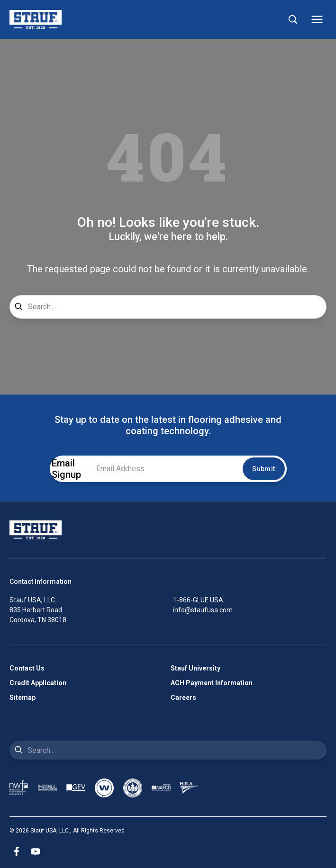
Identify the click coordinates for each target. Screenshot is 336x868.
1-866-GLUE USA (198, 600)
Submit (263, 469)
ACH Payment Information (212, 683)
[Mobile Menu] (317, 19)
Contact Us (27, 668)
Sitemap (23, 698)
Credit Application (38, 683)
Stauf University (195, 668)
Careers (183, 698)
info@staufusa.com (203, 610)
